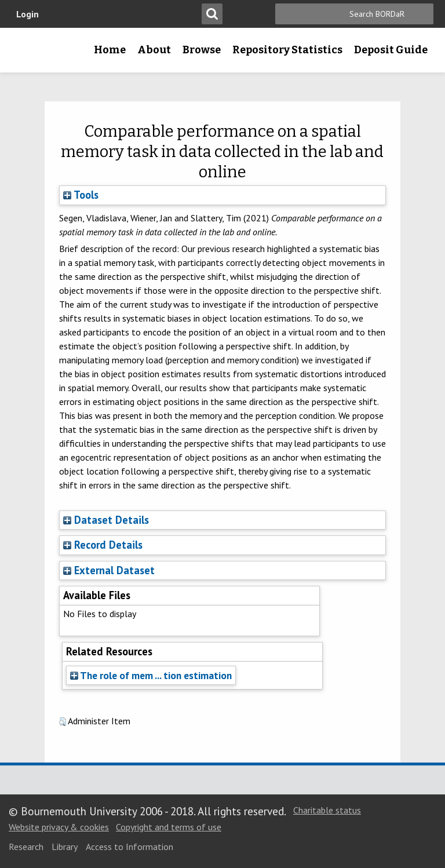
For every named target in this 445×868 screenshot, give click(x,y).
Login (28, 14)
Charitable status (327, 810)
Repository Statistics (287, 50)
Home (110, 50)
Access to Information (130, 847)
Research (26, 847)
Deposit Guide (391, 50)
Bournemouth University (27, 54)
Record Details (108, 545)
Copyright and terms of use (169, 827)
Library (65, 847)
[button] (63, 722)
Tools (81, 195)
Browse (202, 50)
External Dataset (114, 570)
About (154, 50)
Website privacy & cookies (59, 827)
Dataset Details (112, 520)
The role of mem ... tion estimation (151, 675)
